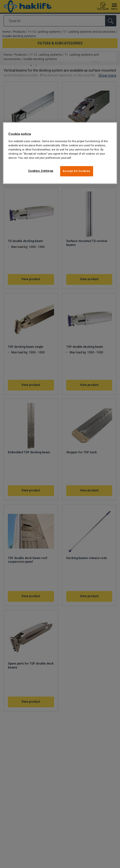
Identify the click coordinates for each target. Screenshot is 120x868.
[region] (60, 153)
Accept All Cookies (77, 171)
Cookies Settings (41, 171)
